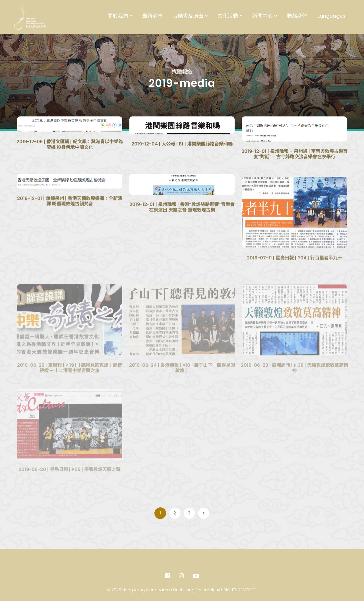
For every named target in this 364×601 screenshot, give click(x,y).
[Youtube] (196, 576)
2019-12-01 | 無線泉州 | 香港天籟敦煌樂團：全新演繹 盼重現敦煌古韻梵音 (70, 214)
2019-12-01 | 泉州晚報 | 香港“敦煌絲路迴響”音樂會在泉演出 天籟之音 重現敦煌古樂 (182, 220)
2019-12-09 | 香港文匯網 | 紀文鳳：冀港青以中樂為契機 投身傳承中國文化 (70, 144)
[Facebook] (167, 576)
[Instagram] (181, 576)
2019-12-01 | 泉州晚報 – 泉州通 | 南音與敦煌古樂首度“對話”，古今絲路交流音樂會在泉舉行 (294, 156)
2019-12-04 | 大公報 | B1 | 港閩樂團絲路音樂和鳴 (182, 146)
